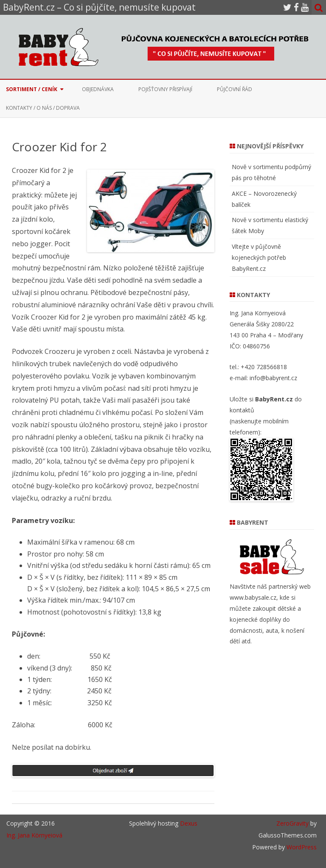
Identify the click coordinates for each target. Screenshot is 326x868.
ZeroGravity (292, 823)
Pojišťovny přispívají (165, 89)
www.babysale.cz (253, 597)
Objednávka (98, 89)
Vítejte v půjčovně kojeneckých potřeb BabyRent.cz (259, 257)
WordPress (301, 847)
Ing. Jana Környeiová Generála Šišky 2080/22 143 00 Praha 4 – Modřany (266, 324)
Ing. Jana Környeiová (34, 835)
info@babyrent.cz (273, 378)
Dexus (189, 823)
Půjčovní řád (235, 89)
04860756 (256, 346)
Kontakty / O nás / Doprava (43, 108)
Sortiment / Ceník (32, 89)
